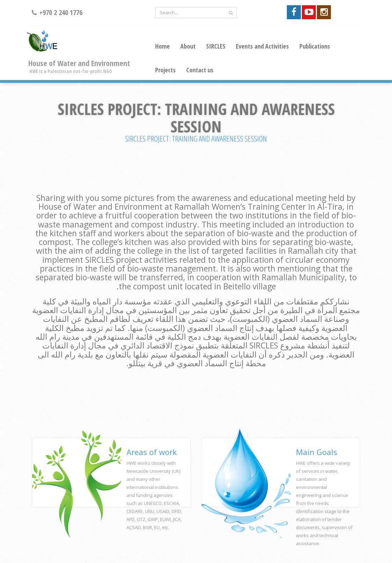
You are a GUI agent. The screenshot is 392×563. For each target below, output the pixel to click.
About (188, 46)
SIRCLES (216, 46)
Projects (165, 70)
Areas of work (152, 452)
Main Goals (317, 452)
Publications (315, 46)
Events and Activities (262, 46)
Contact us (200, 70)
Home (162, 46)
